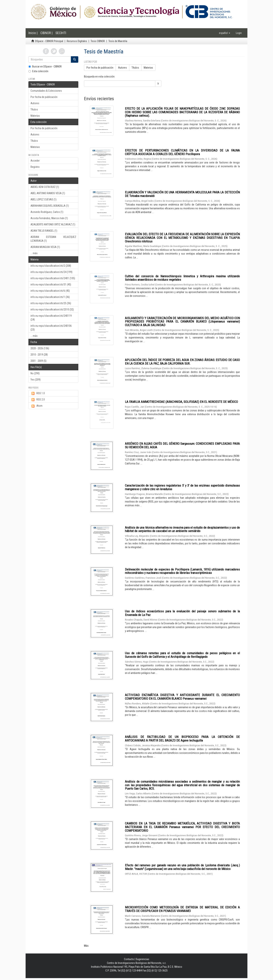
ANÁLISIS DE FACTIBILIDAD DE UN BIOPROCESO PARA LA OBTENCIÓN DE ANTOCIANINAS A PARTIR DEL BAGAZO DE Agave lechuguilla (182, 739)
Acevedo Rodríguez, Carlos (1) (47, 212)
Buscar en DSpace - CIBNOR (45, 66)
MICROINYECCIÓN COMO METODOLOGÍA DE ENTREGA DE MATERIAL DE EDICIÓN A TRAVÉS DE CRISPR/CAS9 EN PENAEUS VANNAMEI (182, 909)
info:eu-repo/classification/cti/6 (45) (50, 291)
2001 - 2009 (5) (38, 361)
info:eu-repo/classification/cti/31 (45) (51, 284)
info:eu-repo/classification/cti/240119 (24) (51, 318)
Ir (158, 84)
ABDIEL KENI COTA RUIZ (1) (45, 187)
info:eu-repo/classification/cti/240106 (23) (51, 328)
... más (34, 253)
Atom (36, 406)
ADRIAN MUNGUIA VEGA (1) (45, 247)
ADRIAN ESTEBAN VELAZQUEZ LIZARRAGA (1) (53, 239)
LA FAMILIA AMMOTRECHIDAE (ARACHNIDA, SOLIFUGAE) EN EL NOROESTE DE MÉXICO (181, 402)
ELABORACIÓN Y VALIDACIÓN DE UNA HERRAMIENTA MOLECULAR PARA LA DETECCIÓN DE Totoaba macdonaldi (182, 194)
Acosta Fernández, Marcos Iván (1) (49, 218)
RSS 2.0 (38, 400)
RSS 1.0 (38, 393)
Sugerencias (142, 959)
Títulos (34, 109)
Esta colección (38, 71)
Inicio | (33, 33)
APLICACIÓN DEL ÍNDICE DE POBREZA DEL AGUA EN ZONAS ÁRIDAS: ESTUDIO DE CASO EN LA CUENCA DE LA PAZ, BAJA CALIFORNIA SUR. (182, 362)
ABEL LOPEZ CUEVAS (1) (44, 199)
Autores (35, 103)
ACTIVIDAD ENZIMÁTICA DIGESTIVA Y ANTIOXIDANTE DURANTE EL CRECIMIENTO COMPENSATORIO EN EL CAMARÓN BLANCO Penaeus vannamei (182, 697)
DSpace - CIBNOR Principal (49, 41)
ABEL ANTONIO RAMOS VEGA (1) (48, 193)
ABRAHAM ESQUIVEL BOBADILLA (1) (50, 206)
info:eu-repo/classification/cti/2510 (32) (52, 309)
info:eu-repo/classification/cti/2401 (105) (53, 278)
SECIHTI (61, 33)
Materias (35, 116)
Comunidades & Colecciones (46, 91)
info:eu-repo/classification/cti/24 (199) (51, 272)
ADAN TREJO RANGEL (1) (44, 231)
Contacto (129, 959)
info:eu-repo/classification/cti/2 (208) (51, 266)
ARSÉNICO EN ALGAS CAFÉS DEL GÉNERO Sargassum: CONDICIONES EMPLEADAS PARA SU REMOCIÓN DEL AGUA (182, 445)
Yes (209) (36, 380)
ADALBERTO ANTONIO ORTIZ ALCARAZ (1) (53, 224)
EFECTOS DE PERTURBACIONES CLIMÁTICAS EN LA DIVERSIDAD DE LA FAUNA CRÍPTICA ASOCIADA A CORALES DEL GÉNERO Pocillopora (182, 152)
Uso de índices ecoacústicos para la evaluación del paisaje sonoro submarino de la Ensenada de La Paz (182, 613)
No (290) (35, 373)
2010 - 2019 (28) (39, 355)
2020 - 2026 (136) (40, 348)
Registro (35, 167)
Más (86, 946)
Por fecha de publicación (44, 97)
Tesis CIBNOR (98, 41)
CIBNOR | (46, 33)
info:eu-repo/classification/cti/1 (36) (50, 297)
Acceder (35, 161)
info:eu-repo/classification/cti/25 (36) (51, 303)
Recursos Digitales (77, 41)
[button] (225, 33)
